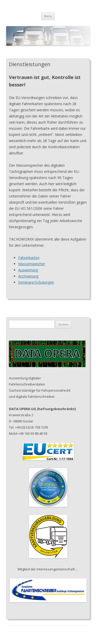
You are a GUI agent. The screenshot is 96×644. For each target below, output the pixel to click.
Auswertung (28, 270)
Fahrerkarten (29, 258)
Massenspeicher (32, 264)
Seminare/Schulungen (36, 282)
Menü (48, 16)
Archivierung (28, 276)
